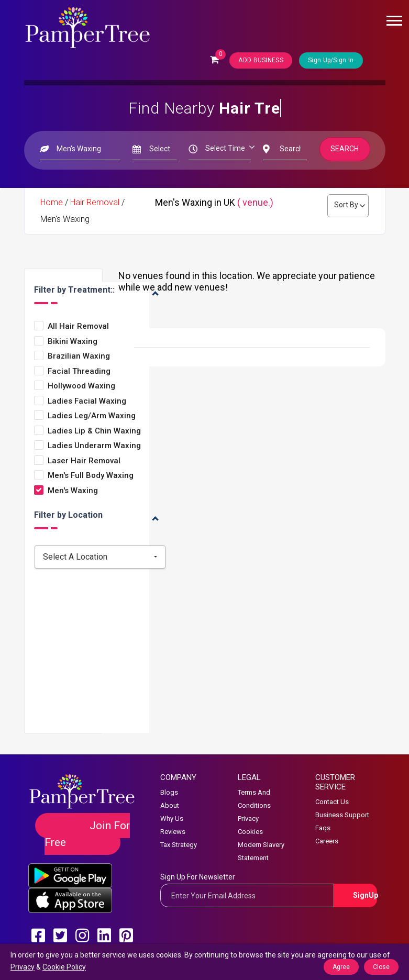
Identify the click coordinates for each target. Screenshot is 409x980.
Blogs (169, 792)
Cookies (250, 832)
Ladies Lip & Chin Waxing (94, 431)
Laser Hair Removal (84, 461)
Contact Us (332, 802)
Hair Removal (95, 202)
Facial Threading (79, 371)
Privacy (248, 818)
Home (52, 202)
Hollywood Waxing (81, 386)
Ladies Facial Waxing (87, 401)
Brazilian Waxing (79, 356)
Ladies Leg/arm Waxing (92, 416)
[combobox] (100, 557)
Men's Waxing (73, 491)
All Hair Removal (78, 326)
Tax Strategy (179, 845)
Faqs (323, 828)
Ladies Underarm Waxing (94, 446)
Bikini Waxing (73, 342)
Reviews (173, 832)
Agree (341, 967)
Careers (327, 841)
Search (345, 149)
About (170, 805)
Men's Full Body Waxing (91, 476)
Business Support (342, 815)
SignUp (365, 895)
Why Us (172, 818)
